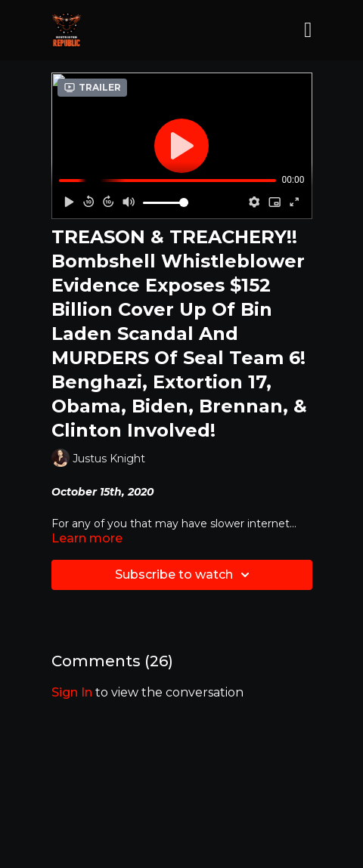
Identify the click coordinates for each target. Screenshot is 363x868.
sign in (72, 692)
